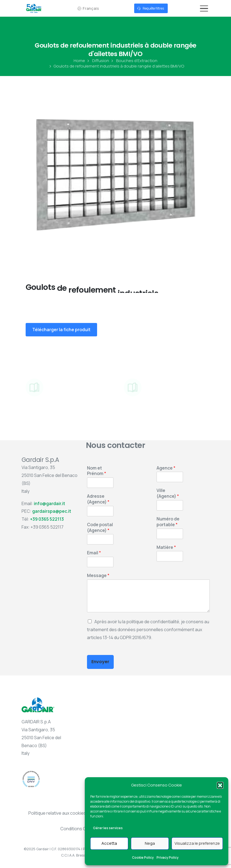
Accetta (109, 843)
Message (98, 576)
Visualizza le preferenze (197, 843)
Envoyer (100, 662)
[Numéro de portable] (170, 534)
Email (94, 553)
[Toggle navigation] (204, 8)
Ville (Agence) (168, 493)
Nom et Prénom (97, 471)
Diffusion (98, 61)
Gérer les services (108, 828)
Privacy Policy (168, 857)
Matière (166, 547)
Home (79, 61)
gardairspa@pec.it (52, 511)
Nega (150, 843)
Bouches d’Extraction (134, 61)
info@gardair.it (49, 503)
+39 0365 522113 (47, 519)
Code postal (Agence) (100, 528)
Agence (166, 468)
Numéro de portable (168, 522)
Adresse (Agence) (98, 499)
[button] (220, 785)
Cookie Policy (143, 857)
